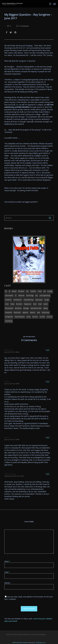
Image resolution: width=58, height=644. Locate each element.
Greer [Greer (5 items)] (7, 304)
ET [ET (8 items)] (16, 296)
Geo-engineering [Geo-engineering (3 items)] (45, 296)
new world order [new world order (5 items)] (36, 308)
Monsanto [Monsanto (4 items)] (18, 308)
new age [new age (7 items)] (26, 308)
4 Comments (23, 26)
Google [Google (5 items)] (47, 300)
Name (7, 561)
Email (7, 572)
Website (7, 583)
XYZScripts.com (41, 643)
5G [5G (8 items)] (6, 291)
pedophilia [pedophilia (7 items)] (9, 313)
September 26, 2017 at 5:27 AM (14, 476)
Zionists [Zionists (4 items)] (49, 317)
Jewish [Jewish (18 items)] (46, 304)
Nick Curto (9, 350)
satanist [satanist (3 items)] (33, 313)
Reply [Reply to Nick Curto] (48, 350)
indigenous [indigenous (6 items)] (28, 304)
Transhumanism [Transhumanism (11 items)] (20, 317)
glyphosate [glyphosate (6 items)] (39, 300)
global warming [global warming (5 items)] (29, 300)
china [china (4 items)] (40, 291)
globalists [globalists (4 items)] (8, 300)
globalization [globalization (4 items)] (18, 300)
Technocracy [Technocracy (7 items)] (46, 313)
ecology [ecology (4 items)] (50, 291)
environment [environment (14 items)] (9, 296)
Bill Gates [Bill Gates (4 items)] (21, 291)
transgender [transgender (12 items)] (9, 317)
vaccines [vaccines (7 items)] (35, 317)
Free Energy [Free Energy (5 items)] (30, 296)
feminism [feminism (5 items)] (21, 296)
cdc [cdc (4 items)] (27, 291)
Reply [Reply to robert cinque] (48, 474)
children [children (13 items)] (33, 291)
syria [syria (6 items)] (38, 313)
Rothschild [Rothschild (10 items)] (17, 313)
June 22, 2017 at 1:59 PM (12, 440)
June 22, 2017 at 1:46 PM (12, 384)
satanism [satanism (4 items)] (25, 313)
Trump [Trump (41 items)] (29, 317)
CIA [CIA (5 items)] (44, 291)
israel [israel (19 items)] (40, 304)
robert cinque (10, 474)
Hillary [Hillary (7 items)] (12, 304)
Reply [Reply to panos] (48, 382)
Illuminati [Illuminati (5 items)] (19, 304)
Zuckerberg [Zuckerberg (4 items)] (9, 321)
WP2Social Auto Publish (20, 643)
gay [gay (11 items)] (36, 296)
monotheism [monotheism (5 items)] (9, 308)
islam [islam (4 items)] (35, 304)
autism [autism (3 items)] (14, 291)
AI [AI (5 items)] (9, 291)
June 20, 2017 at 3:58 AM (12, 352)
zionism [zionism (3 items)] (42, 317)
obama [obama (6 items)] (45, 308)
